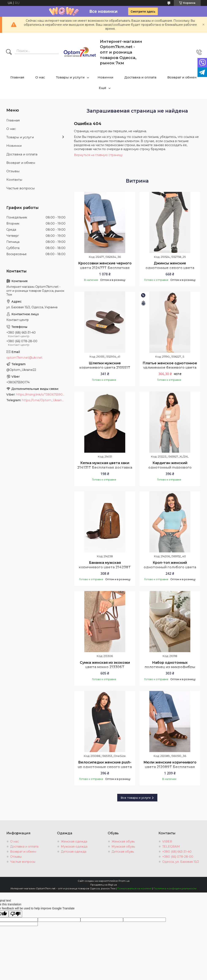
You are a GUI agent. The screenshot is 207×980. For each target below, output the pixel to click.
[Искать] (9, 52)
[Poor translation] (15, 914)
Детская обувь (123, 852)
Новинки (106, 77)
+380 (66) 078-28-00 (178, 857)
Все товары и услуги (136, 798)
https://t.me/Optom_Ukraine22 (44, 400)
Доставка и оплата (140, 77)
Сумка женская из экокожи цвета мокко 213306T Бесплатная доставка (105, 667)
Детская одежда (74, 852)
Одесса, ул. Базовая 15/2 (181, 862)
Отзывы (13, 171)
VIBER (167, 841)
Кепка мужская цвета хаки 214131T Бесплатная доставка (105, 465)
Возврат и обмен (182, 77)
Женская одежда (74, 841)
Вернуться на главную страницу (98, 155)
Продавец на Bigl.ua (103, 885)
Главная (17, 77)
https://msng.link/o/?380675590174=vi (41, 394)
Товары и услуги (70, 77)
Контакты (14, 180)
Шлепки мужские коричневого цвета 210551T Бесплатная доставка (105, 368)
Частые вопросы (20, 188)
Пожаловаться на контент (134, 888)
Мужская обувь (123, 847)
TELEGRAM (171, 847)
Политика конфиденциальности (175, 888)
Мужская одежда (74, 847)
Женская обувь (123, 841)
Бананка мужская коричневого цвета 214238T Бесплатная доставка (105, 567)
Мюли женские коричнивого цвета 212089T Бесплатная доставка (170, 767)
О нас (40, 77)
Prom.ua (124, 881)
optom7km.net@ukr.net (24, 358)
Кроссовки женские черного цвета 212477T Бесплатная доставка (105, 268)
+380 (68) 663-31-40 (177, 852)
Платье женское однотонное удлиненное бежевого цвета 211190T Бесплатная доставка (170, 368)
